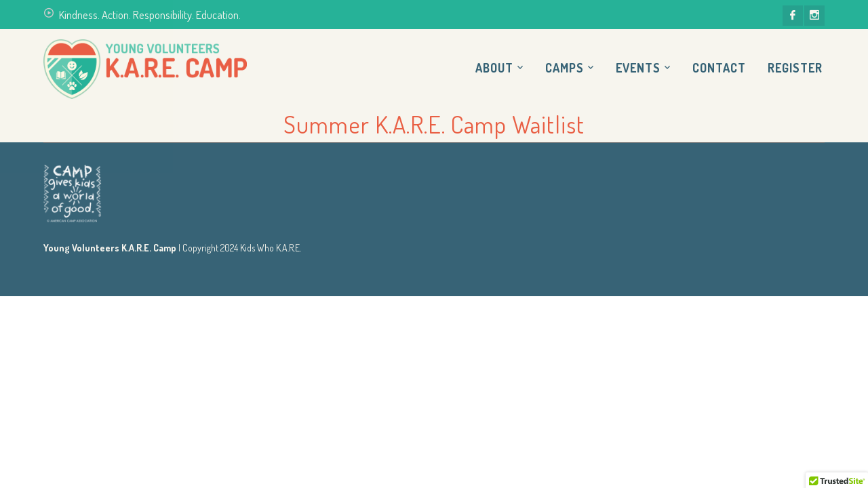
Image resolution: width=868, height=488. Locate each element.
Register (795, 68)
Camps (565, 68)
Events (638, 68)
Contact (719, 68)
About (494, 68)
